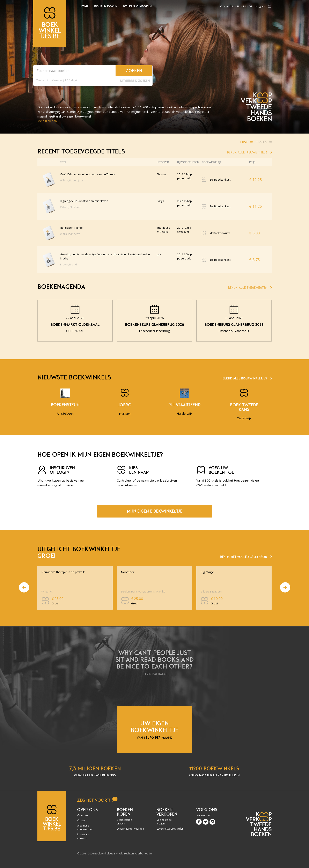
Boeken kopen (106, 6)
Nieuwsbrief (204, 815)
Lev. (159, 254)
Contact (225, 6)
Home (84, 6)
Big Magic (207, 572)
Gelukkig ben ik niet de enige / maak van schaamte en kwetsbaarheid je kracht (105, 256)
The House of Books (163, 230)
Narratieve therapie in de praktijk (63, 572)
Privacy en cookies (83, 836)
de (251, 6)
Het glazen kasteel (72, 228)
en (239, 6)
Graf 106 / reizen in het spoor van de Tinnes (87, 174)
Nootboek (128, 572)
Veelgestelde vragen (124, 822)
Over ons (83, 815)
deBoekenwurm (220, 233)
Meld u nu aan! (47, 121)
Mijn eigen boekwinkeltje (155, 511)
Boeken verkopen (137, 6)
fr (245, 6)
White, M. (47, 591)
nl (232, 6)
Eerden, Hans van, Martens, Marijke (143, 591)
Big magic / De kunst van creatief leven (84, 201)
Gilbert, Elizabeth (71, 207)
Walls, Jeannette (70, 234)
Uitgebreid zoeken (135, 81)
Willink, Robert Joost (72, 180)
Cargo (160, 201)
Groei (55, 603)
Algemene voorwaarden (85, 827)
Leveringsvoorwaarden (128, 829)
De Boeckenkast (220, 180)
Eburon (161, 174)
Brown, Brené (68, 264)
